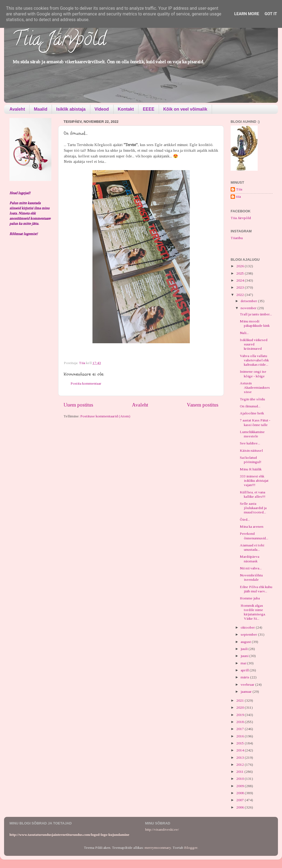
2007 (240, 800)
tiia (238, 197)
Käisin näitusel (251, 450)
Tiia (239, 189)
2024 (240, 280)
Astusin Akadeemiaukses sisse (255, 387)
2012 (240, 765)
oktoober (248, 627)
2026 (240, 266)
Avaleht (17, 109)
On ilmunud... (250, 406)
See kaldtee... (250, 443)
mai (244, 663)
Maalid (41, 109)
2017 (240, 729)
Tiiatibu (237, 238)
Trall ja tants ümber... (256, 314)
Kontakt (126, 109)
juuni (245, 656)
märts (245, 677)
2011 (240, 772)
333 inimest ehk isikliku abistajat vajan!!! (254, 481)
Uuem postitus (78, 405)
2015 (240, 743)
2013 (240, 758)
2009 (240, 786)
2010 (240, 779)
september (249, 634)
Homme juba (250, 598)
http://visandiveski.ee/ (162, 829)
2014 (240, 750)
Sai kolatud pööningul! (251, 460)
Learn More (247, 14)
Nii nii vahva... (251, 568)
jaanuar (247, 692)
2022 (240, 295)
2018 (240, 722)
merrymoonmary (158, 848)
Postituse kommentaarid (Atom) (105, 416)
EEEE (149, 109)
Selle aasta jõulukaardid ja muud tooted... (253, 508)
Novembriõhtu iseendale (251, 577)
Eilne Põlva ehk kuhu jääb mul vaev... (256, 589)
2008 (240, 793)
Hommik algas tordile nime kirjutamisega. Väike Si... (253, 612)
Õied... (245, 519)
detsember (249, 301)
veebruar (248, 684)
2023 (240, 287)
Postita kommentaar (86, 383)
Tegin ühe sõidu (252, 399)
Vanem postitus (203, 405)
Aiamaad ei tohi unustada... (252, 547)
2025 (240, 273)
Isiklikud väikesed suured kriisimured (254, 344)
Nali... (244, 333)
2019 (240, 715)
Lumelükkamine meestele (252, 434)
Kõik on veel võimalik (185, 109)
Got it (271, 14)
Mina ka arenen (252, 527)
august (246, 642)
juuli (245, 649)
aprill (245, 670)
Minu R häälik (251, 469)
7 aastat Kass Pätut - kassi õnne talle (255, 422)
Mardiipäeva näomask (250, 559)
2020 (240, 707)
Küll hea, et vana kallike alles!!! (253, 494)
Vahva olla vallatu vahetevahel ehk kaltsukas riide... (254, 360)
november (249, 308)
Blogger (191, 848)
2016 (240, 736)
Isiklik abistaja (71, 109)
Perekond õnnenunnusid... (254, 536)
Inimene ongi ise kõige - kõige (253, 374)
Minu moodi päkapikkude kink (255, 323)
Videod (102, 109)
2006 (240, 807)
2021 (240, 700)
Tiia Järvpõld (59, 41)
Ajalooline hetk (252, 413)
